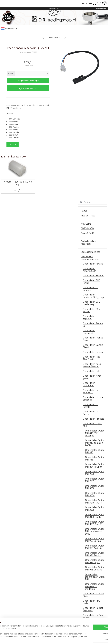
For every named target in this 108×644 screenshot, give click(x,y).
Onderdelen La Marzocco (91, 225)
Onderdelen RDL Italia (91, 436)
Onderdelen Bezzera (94, 110)
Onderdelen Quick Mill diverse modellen (94, 420)
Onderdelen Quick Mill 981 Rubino (94, 388)
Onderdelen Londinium (89, 218)
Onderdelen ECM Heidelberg (92, 137)
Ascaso (54, 604)
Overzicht (13, 151)
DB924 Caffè (87, 62)
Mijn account (89, 3)
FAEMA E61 (54, 592)
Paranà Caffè (87, 67)
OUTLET (85, 547)
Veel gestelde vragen (92, 568)
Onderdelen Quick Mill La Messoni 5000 (94, 365)
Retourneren (90, 601)
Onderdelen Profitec (93, 253)
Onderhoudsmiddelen (92, 508)
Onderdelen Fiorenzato (89, 166)
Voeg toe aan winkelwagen (20, 85)
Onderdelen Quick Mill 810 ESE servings (94, 267)
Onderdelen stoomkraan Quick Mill (95, 411)
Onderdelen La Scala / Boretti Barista (94, 465)
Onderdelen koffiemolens (87, 499)
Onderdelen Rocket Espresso (93, 443)
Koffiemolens (88, 493)
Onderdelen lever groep (92, 211)
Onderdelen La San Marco (93, 450)
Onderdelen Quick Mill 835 (94, 292)
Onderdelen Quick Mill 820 (94, 285)
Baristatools (87, 513)
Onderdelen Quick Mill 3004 (94, 328)
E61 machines (18, 604)
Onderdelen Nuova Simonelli (93, 233)
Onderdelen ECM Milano (92, 144)
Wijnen (84, 521)
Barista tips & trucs (54, 589)
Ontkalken (18, 592)
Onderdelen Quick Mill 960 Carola (94, 374)
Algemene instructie (18, 589)
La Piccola (54, 598)
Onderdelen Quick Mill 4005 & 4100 (94, 357)
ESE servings (54, 595)
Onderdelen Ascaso (93, 98)
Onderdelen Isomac (93, 186)
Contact (85, 559)
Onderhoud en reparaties (88, 76)
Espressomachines (90, 86)
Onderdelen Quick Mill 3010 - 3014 (94, 335)
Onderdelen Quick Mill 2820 (94, 307)
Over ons (90, 589)
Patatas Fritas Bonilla (92, 539)
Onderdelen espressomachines (90, 92)
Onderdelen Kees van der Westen (92, 199)
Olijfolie (85, 534)
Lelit (54, 601)
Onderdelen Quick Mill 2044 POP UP (94, 300)
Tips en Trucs (88, 50)
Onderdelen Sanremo (89, 458)
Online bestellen (90, 595)
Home (84, 45)
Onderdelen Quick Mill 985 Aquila (94, 395)
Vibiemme (18, 608)
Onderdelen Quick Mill (92, 259)
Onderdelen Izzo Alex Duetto (91, 192)
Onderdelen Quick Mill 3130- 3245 (94, 350)
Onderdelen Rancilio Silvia (93, 429)
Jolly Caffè (86, 58)
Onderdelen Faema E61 (93, 159)
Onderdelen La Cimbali (91, 123)
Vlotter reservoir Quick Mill (13, 190)
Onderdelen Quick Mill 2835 (94, 314)
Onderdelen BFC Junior (91, 116)
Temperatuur (18, 595)
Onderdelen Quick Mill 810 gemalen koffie (94, 277)
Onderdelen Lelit (92, 205)
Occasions (86, 552)
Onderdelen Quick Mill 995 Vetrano (94, 402)
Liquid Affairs (90, 604)
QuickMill (18, 598)
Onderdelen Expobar (89, 151)
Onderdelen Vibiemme (89, 477)
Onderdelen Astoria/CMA (90, 104)
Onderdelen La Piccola (91, 240)
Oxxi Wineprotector (91, 526)
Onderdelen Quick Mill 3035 (94, 343)
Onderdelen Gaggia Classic (93, 180)
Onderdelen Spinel (93, 471)
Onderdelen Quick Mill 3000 (94, 321)
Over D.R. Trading (90, 563)
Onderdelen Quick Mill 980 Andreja (94, 381)
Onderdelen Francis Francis (93, 173)
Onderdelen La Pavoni (91, 247)
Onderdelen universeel (89, 484)
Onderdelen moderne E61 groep (93, 130)
